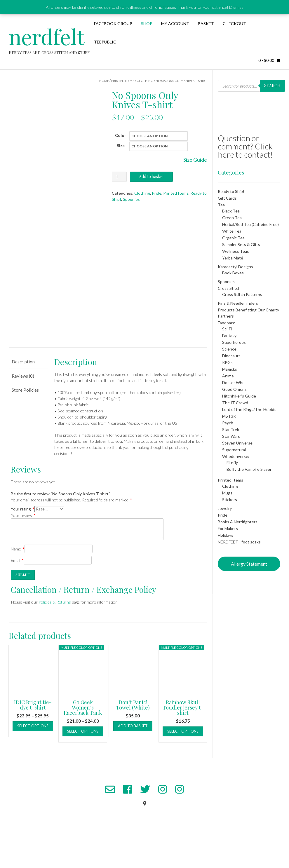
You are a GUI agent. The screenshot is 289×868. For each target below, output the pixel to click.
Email (17, 593)
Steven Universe (237, 443)
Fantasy (229, 335)
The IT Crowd (235, 403)
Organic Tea (233, 238)
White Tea (232, 231)
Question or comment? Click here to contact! (245, 146)
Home (104, 81)
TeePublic (105, 42)
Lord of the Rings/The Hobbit (249, 409)
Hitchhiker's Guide (239, 396)
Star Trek (231, 429)
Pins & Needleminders (238, 303)
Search (272, 86)
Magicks (230, 369)
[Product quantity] (119, 177)
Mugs (227, 493)
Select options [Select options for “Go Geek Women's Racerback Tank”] (83, 764)
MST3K (229, 416)
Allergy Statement (249, 564)
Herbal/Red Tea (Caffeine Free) (250, 224)
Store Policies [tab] (25, 422)
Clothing (145, 81)
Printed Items (123, 81)
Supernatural (234, 450)
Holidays (226, 535)
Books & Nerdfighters (238, 522)
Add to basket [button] (133, 758)
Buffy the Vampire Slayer (249, 469)
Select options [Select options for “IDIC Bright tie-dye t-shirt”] (33, 758)
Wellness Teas (236, 251)
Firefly (232, 462)
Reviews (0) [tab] (23, 408)
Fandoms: (227, 323)
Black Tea (231, 211)
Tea (221, 205)
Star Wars (231, 436)
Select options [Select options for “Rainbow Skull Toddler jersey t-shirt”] (183, 764)
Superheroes (234, 342)
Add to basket (151, 176)
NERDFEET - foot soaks (239, 542)
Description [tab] (23, 394)
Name (18, 581)
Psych (228, 423)
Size (121, 145)
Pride (157, 193)
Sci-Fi (227, 329)
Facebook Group (113, 23)
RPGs (227, 362)
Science (229, 349)
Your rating (23, 541)
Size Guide (195, 160)
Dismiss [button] (236, 7)
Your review (23, 548)
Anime (228, 376)
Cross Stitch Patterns (242, 294)
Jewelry (225, 508)
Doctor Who (233, 382)
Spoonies (131, 199)
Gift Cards (227, 198)
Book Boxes (233, 273)
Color (121, 135)
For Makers (228, 528)
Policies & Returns (55, 634)
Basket (206, 23)
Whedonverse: (236, 456)
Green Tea (232, 218)
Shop (147, 23)
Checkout (234, 23)
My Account (175, 23)
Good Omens (234, 389)
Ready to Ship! (231, 191)
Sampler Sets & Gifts (241, 244)
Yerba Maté (233, 258)
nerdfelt (47, 36)
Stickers (230, 500)
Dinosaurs (231, 356)
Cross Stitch (229, 288)
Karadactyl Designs (235, 267)
